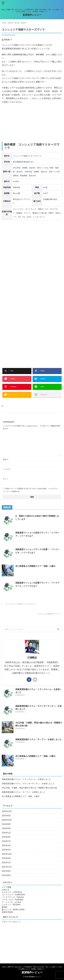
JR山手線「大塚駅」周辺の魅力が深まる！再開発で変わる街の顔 (29, 788)
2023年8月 (6, 837)
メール (6, 469)
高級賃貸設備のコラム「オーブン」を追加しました (38, 739)
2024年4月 (6, 828)
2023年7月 (6, 841)
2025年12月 (7, 811)
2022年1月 (6, 863)
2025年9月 (6, 816)
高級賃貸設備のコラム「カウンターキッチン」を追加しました (28, 784)
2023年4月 (6, 845)
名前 (6, 459)
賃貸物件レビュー (32, 15)
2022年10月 (7, 854)
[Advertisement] (32, 123)
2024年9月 (6, 824)
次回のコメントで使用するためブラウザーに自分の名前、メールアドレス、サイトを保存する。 (30, 490)
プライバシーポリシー (11, 922)
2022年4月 (6, 858)
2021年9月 (6, 871)
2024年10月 (7, 820)
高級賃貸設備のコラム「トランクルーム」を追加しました (26, 779)
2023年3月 (6, 850)
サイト (5, 479)
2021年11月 (7, 867)
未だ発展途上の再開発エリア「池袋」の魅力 (35, 566)
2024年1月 (6, 833)
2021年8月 (6, 875)
